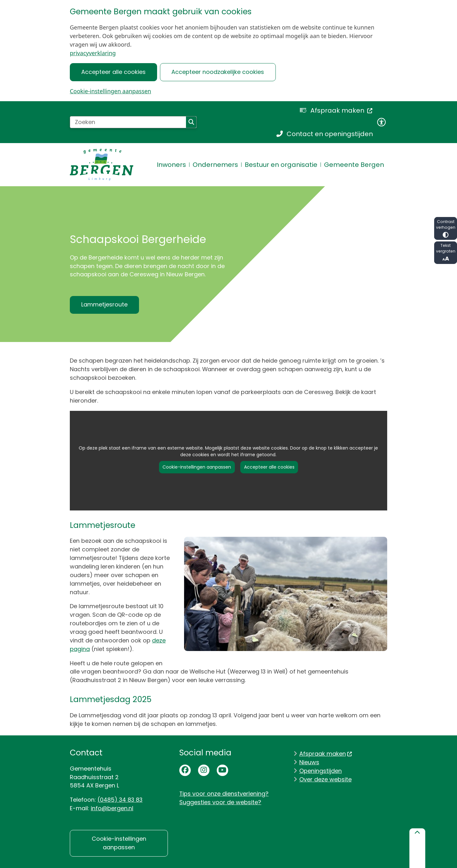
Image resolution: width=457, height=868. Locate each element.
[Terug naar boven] (417, 848)
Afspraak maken (326, 754)
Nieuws (309, 762)
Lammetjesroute (104, 304)
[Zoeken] (128, 122)
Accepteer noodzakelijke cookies (218, 72)
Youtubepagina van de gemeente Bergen (222, 770)
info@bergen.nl (112, 808)
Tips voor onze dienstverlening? (224, 794)
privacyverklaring (93, 53)
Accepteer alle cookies (113, 72)
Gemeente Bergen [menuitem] (354, 165)
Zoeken (191, 122)
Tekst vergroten (446, 253)
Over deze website (325, 779)
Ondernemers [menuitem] (215, 165)
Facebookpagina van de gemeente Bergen (185, 770)
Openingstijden (321, 771)
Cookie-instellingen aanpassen (110, 91)
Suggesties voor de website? (220, 802)
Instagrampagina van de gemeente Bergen (204, 770)
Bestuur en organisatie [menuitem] (281, 165)
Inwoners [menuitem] (171, 165)
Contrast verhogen (446, 228)
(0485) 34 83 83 (120, 800)
